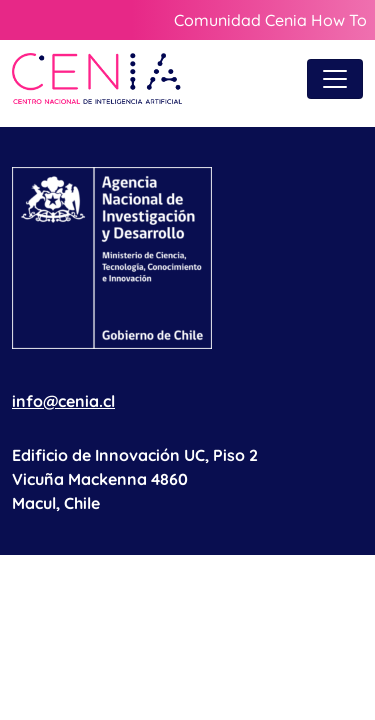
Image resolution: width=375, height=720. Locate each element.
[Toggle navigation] (335, 79)
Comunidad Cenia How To (270, 20)
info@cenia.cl (63, 401)
